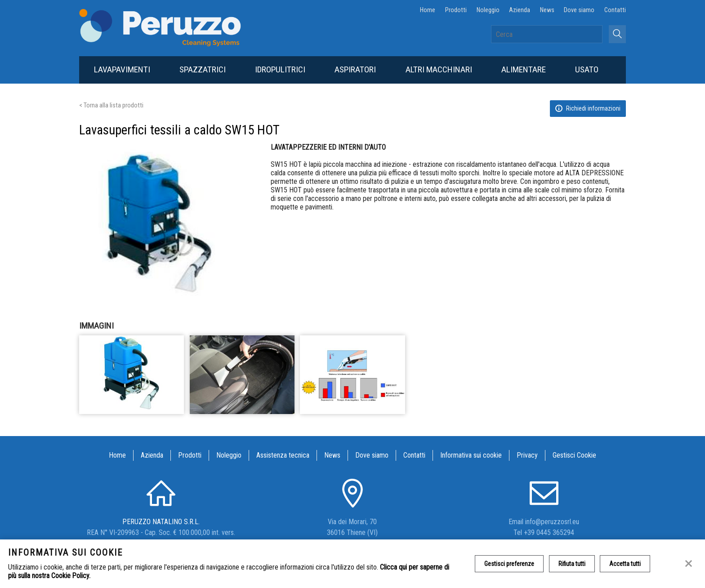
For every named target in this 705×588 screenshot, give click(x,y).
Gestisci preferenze (509, 564)
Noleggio (488, 10)
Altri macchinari (439, 69)
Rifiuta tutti (572, 564)
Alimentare (524, 69)
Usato (587, 69)
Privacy (527, 455)
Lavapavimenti (122, 69)
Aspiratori (355, 69)
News (547, 10)
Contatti (615, 10)
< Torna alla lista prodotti (111, 105)
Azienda (520, 10)
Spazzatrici (203, 69)
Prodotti (456, 10)
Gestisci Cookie (574, 455)
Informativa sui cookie (471, 455)
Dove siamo (579, 10)
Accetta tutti (625, 564)
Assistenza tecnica (283, 455)
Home (428, 10)
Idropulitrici (280, 69)
